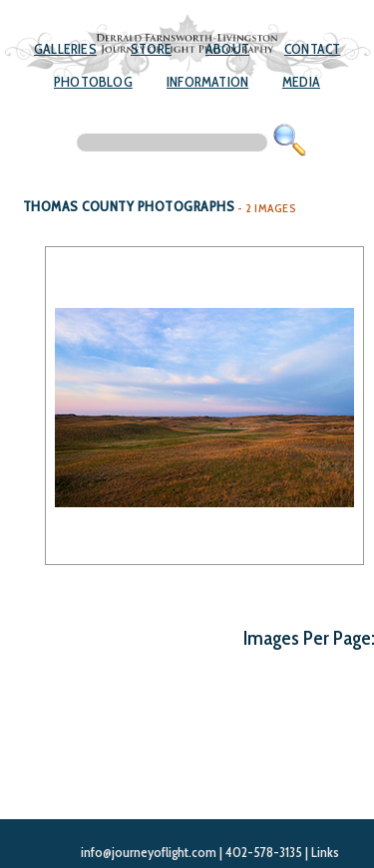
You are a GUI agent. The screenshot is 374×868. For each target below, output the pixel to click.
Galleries (65, 49)
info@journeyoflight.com (149, 852)
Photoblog (93, 82)
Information (207, 82)
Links (325, 852)
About (227, 49)
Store (151, 49)
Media (301, 82)
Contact (312, 49)
